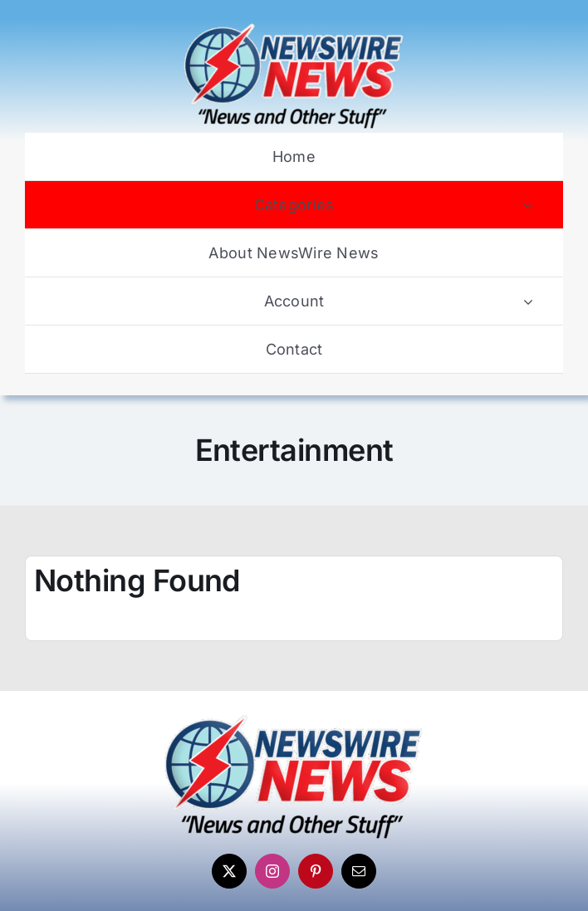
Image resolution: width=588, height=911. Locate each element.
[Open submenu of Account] (528, 301)
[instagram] (272, 871)
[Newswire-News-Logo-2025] (294, 27)
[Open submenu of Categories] (528, 205)
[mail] (359, 871)
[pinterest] (316, 871)
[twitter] (229, 871)
